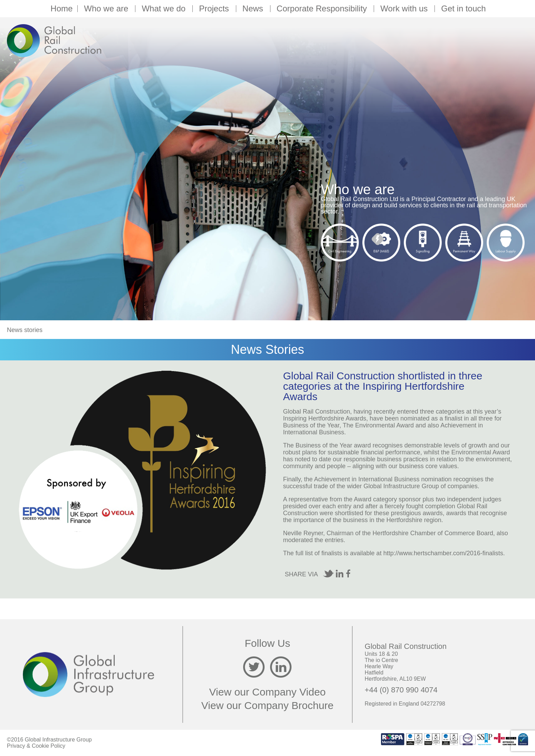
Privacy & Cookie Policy (36, 746)
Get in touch (463, 9)
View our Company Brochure (267, 705)
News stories (25, 330)
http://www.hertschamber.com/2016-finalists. (444, 553)
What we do (165, 9)
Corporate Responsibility (323, 9)
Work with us (405, 9)
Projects (215, 9)
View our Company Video (267, 692)
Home (61, 9)
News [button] (254, 9)
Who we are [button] (107, 9)
